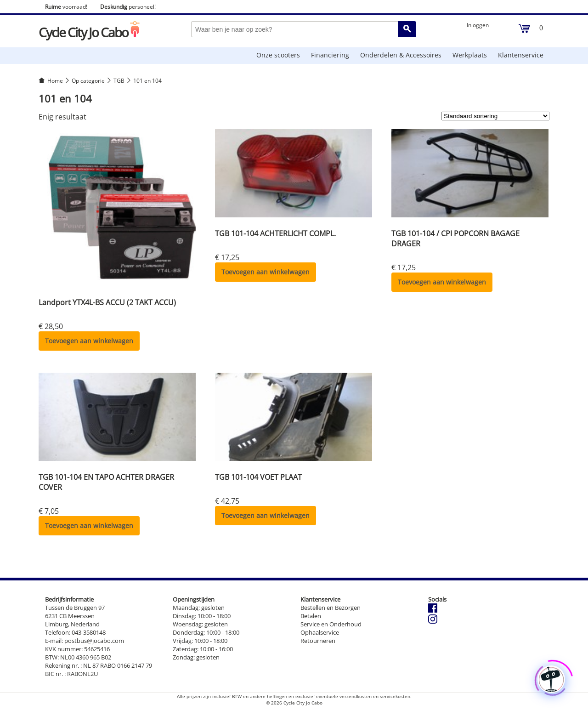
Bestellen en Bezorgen (331, 608)
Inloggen (478, 25)
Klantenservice (521, 55)
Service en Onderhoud (331, 624)
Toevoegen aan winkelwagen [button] (89, 341)
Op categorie (88, 81)
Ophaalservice (320, 632)
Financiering (330, 55)
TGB (119, 81)
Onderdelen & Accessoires (401, 55)
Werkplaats (470, 55)
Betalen (311, 616)
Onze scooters (278, 55)
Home (55, 81)
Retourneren (318, 641)
